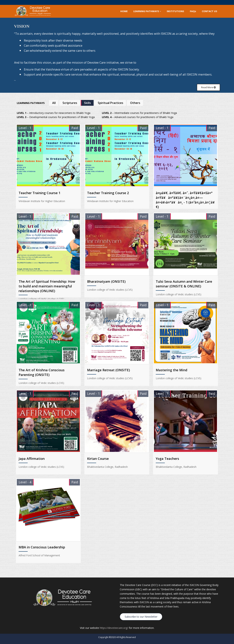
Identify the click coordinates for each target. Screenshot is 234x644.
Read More (208, 87)
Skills (87, 103)
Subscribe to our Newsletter (141, 615)
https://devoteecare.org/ (114, 627)
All (54, 103)
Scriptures (70, 103)
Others (135, 103)
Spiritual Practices (110, 103)
